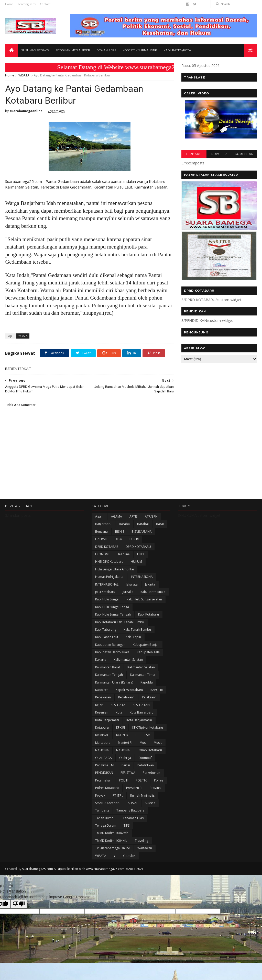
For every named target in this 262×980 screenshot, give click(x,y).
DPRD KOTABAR (107, 547)
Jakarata (132, 584)
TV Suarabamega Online (113, 848)
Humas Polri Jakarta (109, 577)
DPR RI (134, 539)
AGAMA (117, 516)
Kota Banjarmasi (107, 720)
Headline (123, 554)
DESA (118, 539)
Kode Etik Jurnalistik (140, 50)
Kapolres (102, 690)
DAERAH (101, 539)
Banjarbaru (103, 524)
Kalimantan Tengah (109, 675)
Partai (126, 765)
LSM (147, 735)
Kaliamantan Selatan (128, 660)
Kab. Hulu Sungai (107, 599)
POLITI (124, 780)
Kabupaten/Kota (177, 50)
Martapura (103, 743)
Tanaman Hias (133, 818)
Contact (45, 4)
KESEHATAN (141, 705)
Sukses (150, 803)
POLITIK (141, 780)
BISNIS (120, 532)
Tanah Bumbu (105, 818)
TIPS (127, 825)
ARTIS (133, 516)
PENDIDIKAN (104, 773)
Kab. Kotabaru (149, 614)
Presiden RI (134, 788)
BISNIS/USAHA (142, 532)
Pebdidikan (146, 765)
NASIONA (102, 750)
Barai (160, 524)
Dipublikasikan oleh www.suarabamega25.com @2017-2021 (100, 869)
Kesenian (102, 712)
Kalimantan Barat (108, 667)
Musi (143, 743)
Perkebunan (151, 773)
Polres (159, 780)
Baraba (124, 524)
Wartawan (145, 848)
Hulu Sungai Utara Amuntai (114, 569)
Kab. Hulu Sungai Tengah (113, 614)
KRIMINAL (102, 735)
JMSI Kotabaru (105, 592)
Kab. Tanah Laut (107, 637)
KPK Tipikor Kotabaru (148, 727)
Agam (99, 516)
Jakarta (150, 584)
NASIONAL (124, 750)
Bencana (101, 532)
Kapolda (147, 682)
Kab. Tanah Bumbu (137, 630)
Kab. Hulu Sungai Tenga (112, 607)
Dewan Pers (106, 50)
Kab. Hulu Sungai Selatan (144, 599)
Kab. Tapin (133, 637)
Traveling (141, 841)
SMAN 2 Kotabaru (108, 803)
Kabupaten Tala (148, 652)
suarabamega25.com (37, 869)
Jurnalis (128, 592)
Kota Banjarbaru (142, 712)
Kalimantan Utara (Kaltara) (114, 682)
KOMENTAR (244, 154)
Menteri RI (125, 743)
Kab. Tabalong (106, 630)
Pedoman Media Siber (73, 50)
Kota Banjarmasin (139, 720)
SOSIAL (133, 803)
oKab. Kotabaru (150, 750)
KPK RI (121, 727)
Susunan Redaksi (35, 50)
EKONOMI (102, 554)
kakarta (101, 660)
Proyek (100, 795)
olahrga (125, 758)
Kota (119, 712)
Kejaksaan (149, 697)
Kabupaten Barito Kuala (112, 652)
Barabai (143, 524)
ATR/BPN (151, 516)
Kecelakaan (126, 697)
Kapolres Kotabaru (129, 690)
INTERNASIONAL (107, 584)
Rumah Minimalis (142, 795)
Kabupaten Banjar (146, 645)
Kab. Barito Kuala (153, 592)
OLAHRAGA (103, 758)
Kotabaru (102, 727)
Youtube (129, 856)
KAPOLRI (157, 690)
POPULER (219, 154)
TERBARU (194, 154)
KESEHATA (118, 705)
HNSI (141, 554)
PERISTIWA (128, 773)
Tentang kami (27, 4)
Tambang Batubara (130, 810)
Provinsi (155, 788)
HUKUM (136, 562)
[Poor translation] (19, 904)
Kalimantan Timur (143, 675)
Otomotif (145, 758)
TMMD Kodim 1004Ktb (111, 841)
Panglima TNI (105, 765)
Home (9, 4)
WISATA (24, 75)
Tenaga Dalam (106, 825)
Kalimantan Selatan (141, 667)
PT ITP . (118, 795)
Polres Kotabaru (107, 788)
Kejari (99, 705)
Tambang (102, 810)
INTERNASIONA (142, 577)
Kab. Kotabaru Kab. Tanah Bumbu (120, 622)
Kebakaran (103, 697)
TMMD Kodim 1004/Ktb (112, 833)
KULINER (122, 735)
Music (158, 743)
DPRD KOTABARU (138, 547)
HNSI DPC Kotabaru (109, 562)
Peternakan (103, 780)
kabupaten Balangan (110, 645)
